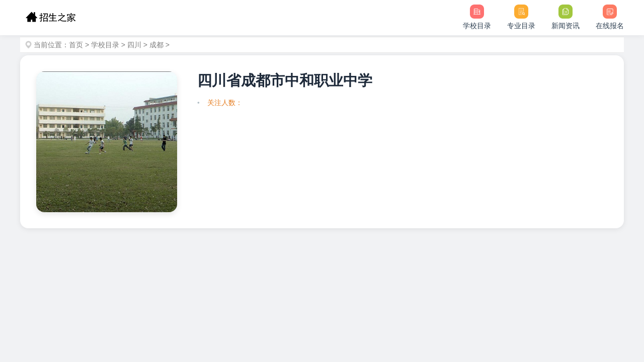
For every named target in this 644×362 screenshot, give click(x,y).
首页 (76, 45)
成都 (156, 45)
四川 (134, 45)
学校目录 (105, 45)
